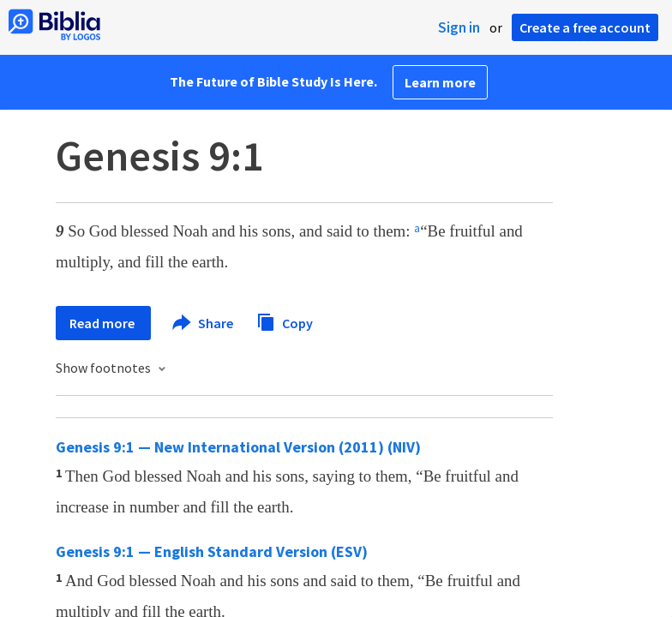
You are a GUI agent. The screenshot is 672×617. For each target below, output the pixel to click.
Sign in (459, 27)
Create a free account (585, 27)
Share (204, 323)
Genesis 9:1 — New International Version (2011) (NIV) (238, 447)
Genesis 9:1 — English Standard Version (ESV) (212, 551)
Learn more (440, 82)
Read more (103, 323)
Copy (285, 321)
